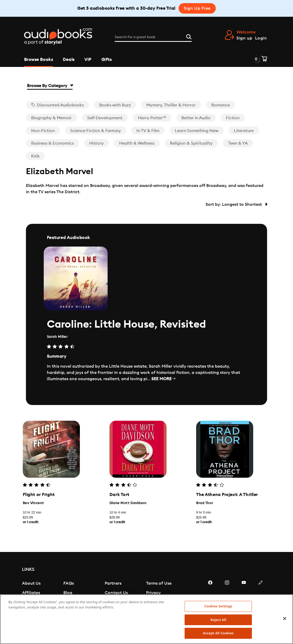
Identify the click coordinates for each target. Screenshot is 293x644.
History (96, 143)
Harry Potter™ (152, 118)
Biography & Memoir (51, 118)
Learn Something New (197, 131)
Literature (244, 131)
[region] (147, 619)
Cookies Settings (218, 606)
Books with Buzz (115, 105)
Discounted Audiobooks (57, 105)
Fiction (233, 118)
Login (261, 38)
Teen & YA (238, 143)
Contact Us (116, 593)
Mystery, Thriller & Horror (171, 105)
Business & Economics (52, 143)
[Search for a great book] (153, 37)
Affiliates (31, 593)
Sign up (244, 38)
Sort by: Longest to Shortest (236, 204)
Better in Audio (196, 118)
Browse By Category (50, 86)
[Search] (189, 36)
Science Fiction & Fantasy (96, 131)
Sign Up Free (197, 8)
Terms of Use (159, 583)
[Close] (285, 619)
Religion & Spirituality (191, 143)
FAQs (69, 583)
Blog (68, 593)
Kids (35, 156)
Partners (113, 583)
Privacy (153, 593)
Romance (221, 105)
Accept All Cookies (218, 633)
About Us (31, 583)
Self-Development (105, 118)
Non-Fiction (43, 131)
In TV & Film (148, 131)
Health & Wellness (137, 143)
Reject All (218, 620)
